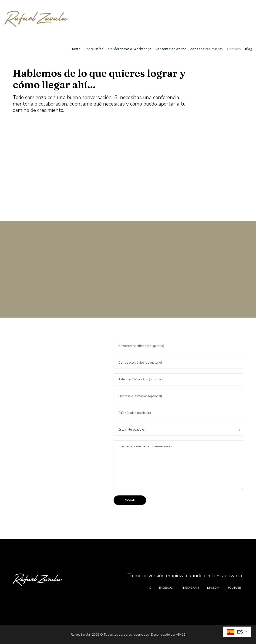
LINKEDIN (213, 587)
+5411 (181, 634)
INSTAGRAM (191, 587)
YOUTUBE (234, 587)
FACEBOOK (167, 587)
